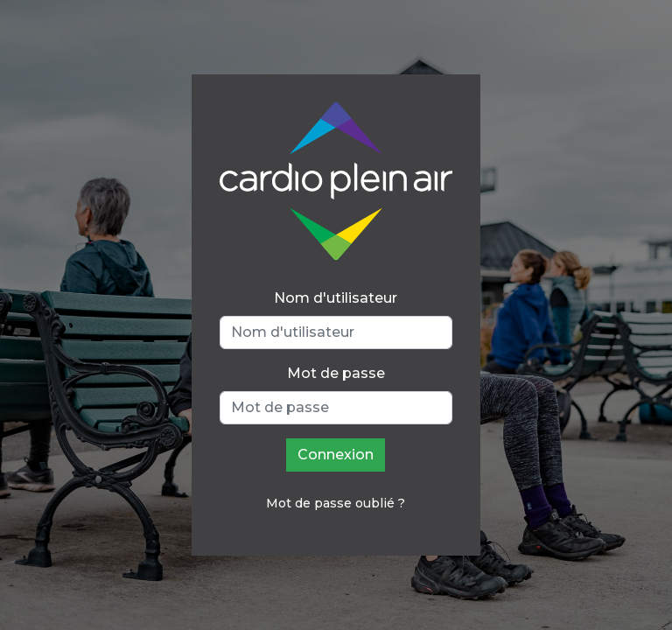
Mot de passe (336, 373)
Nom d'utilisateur (336, 298)
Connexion (336, 455)
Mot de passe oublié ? (336, 503)
